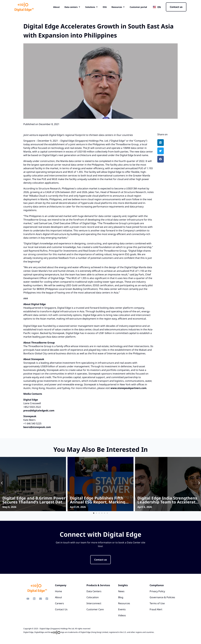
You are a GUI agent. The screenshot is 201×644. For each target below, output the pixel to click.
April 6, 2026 (145, 507)
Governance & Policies (162, 597)
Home (58, 591)
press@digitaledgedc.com (39, 411)
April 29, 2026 (78, 507)
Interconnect (94, 603)
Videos (122, 615)
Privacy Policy (157, 591)
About (58, 597)
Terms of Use (157, 603)
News (121, 591)
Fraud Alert (156, 609)
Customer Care (95, 609)
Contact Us (61, 609)
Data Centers (94, 591)
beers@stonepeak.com (37, 427)
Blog (121, 597)
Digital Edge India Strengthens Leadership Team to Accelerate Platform (168, 502)
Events (122, 609)
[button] (161, 143)
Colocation (93, 597)
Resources (124, 603)
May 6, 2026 (9, 507)
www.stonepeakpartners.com (128, 388)
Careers (59, 603)
